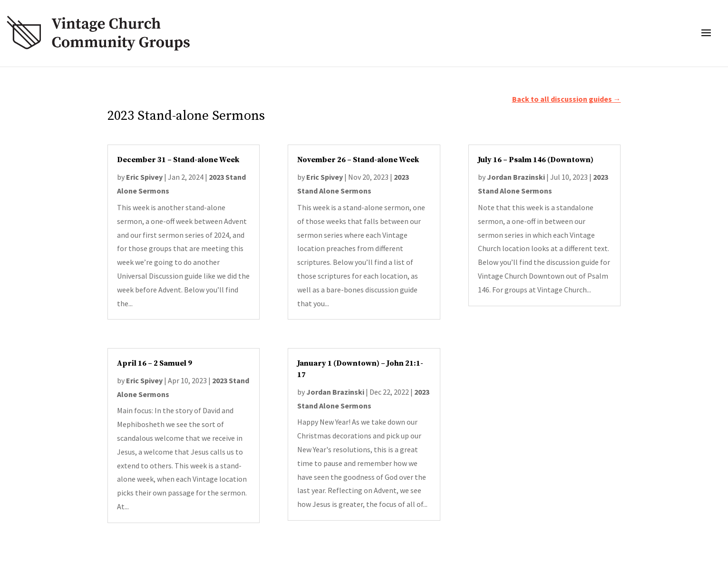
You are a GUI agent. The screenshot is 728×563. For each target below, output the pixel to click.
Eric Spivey (144, 177)
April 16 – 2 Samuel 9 (155, 363)
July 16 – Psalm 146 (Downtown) (536, 160)
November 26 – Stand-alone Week (358, 160)
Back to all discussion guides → (567, 99)
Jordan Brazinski (335, 392)
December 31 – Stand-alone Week (178, 160)
